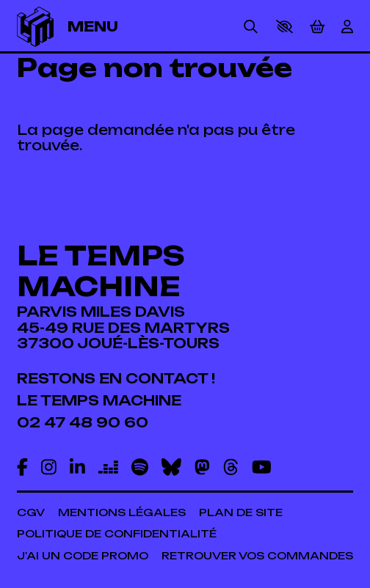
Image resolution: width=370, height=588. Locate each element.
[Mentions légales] (122, 512)
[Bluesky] (171, 467)
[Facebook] (22, 467)
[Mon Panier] (318, 27)
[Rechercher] (251, 27)
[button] (284, 26)
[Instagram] (49, 467)
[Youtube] (262, 467)
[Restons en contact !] (116, 379)
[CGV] (31, 512)
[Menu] (104, 27)
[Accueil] (36, 27)
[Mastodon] (202, 467)
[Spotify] (140, 467)
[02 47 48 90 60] (83, 423)
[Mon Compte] (347, 27)
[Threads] (231, 467)
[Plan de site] (241, 512)
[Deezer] (108, 467)
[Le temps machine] (99, 401)
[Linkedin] (77, 467)
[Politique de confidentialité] (117, 534)
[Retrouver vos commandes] (257, 556)
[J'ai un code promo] (83, 556)
